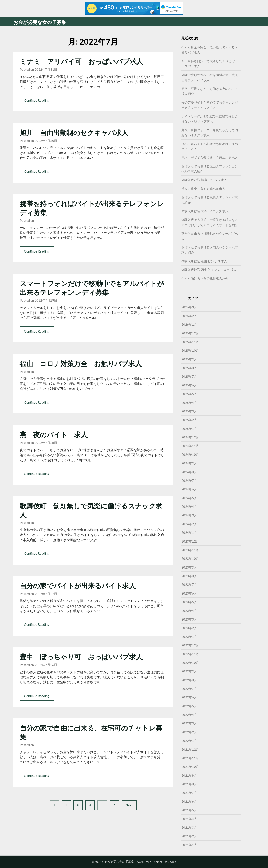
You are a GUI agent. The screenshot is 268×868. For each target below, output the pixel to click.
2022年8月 (189, 680)
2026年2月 (189, 316)
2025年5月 (189, 394)
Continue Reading (37, 100)
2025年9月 (189, 359)
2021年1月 (189, 845)
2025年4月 (189, 403)
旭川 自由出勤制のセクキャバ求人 (74, 133)
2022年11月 (190, 654)
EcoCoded (169, 862)
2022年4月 (189, 715)
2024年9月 (189, 463)
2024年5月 (189, 498)
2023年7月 (189, 584)
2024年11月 (190, 446)
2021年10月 (190, 767)
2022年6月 (189, 697)
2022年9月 (189, 671)
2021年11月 (190, 758)
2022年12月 (190, 645)
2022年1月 (189, 741)
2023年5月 (189, 602)
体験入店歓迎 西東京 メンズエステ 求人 (209, 270)
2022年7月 (189, 689)
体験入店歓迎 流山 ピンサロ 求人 (204, 261)
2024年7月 (189, 481)
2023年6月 (189, 593)
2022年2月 (189, 732)
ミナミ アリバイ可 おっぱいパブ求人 (81, 61)
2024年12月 (190, 437)
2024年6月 (189, 489)
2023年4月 (189, 611)
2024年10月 (190, 455)
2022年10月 (190, 663)
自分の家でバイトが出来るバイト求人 (78, 586)
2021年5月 (189, 810)
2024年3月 (189, 515)
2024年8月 (189, 472)
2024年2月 (189, 524)
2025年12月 (190, 333)
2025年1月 (189, 429)
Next (129, 805)
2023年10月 (190, 558)
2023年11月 (190, 550)
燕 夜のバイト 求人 (54, 435)
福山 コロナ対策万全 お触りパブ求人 (81, 363)
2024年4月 (189, 507)
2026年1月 (189, 324)
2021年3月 (189, 827)
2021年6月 (189, 801)
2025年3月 (189, 411)
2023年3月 (189, 619)
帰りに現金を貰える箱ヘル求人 (203, 189)
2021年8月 (189, 784)
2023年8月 (189, 576)
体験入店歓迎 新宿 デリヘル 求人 (204, 180)
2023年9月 (189, 567)
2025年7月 (189, 376)
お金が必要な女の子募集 (40, 22)
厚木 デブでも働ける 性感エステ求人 (210, 157)
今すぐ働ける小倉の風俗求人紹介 (205, 278)
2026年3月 (189, 307)
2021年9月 (189, 775)
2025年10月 (190, 350)
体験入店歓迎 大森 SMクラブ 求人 (205, 211)
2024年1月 (189, 532)
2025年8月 (189, 368)
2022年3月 (189, 723)
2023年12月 (190, 541)
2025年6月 (189, 385)
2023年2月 (189, 628)
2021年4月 (189, 819)
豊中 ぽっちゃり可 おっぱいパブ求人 (81, 657)
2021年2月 (189, 836)
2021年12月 (190, 749)
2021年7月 (189, 793)
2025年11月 (190, 342)
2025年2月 (189, 420)
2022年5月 (189, 706)
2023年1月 (189, 637)
